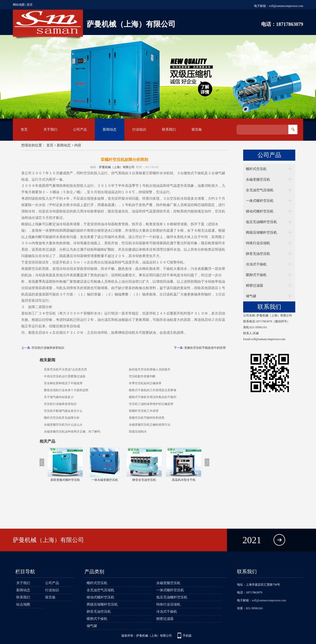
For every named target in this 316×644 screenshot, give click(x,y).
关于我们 (50, 130)
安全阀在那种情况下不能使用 (63, 383)
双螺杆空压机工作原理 (144, 411)
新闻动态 (110, 130)
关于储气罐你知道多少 (59, 397)
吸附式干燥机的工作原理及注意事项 (153, 390)
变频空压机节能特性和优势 (147, 418)
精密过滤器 (255, 286)
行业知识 (139, 130)
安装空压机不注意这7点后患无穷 (65, 369)
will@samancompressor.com (286, 6)
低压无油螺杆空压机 (261, 222)
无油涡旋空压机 (65, 480)
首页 (30, 5)
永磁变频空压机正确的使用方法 (150, 425)
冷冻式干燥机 (256, 264)
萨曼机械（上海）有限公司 (117, 167)
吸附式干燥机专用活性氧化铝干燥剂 (153, 397)
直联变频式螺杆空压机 (105, 480)
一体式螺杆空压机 (260, 201)
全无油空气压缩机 (260, 190)
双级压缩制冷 (138, 432)
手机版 (187, 636)
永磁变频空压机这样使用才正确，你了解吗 (72, 432)
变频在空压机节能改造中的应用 (205, 348)
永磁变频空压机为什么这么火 (63, 425)
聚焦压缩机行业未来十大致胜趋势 (66, 390)
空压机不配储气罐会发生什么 (63, 411)
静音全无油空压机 (184, 480)
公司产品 (80, 130)
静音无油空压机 (258, 254)
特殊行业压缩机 (258, 243)
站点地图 (23, 604)
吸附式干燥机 (256, 275)
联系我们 (169, 130)
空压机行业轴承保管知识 (48, 348)
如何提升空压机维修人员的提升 (150, 369)
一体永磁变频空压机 (144, 480)
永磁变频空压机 (258, 180)
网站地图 (19, 5)
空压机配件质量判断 (142, 376)
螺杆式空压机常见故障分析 (62, 418)
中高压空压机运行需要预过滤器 (65, 376)
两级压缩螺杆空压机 (261, 233)
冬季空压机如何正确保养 (145, 383)
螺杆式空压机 (256, 169)
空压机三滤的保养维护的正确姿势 (151, 404)
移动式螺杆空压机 (260, 211)
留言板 (197, 130)
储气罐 (251, 296)
